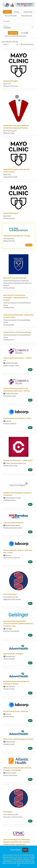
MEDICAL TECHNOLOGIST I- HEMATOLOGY (18, 460)
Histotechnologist (10, 594)
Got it (25, 850)
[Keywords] (18, 21)
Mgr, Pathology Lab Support (13, 654)
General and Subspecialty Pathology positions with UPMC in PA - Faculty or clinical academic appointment (17, 842)
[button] (24, 33)
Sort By (5, 44)
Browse (17, 12)
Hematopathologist (11, 81)
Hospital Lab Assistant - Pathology (16, 711)
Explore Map (28, 12)
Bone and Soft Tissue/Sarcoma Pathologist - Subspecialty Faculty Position (16, 298)
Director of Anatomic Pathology (15, 278)
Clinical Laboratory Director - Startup (17, 236)
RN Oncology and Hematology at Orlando (18, 739)
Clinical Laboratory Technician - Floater (17, 418)
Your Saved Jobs (27, 16)
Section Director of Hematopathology (17, 332)
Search (7, 12)
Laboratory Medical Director (13, 523)
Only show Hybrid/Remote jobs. (16, 36)
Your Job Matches (11, 16)
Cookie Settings (15, 850)
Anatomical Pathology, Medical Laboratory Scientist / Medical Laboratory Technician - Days (18, 623)
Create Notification (27, 44)
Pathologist (8, 812)
